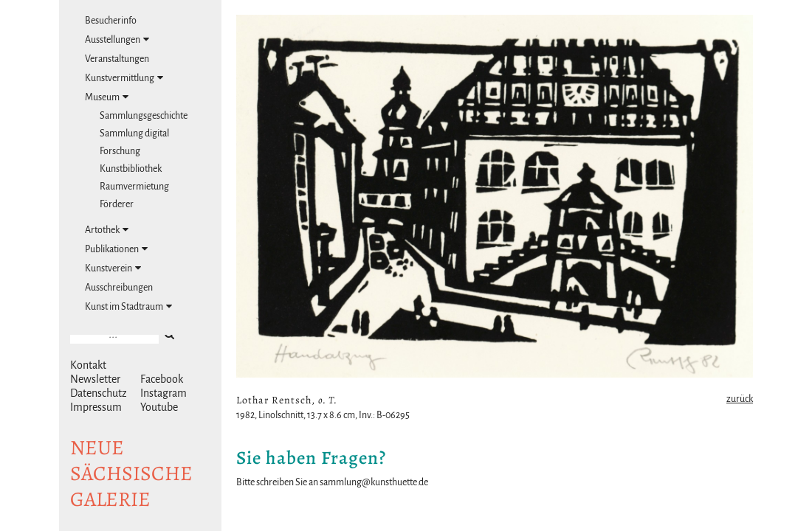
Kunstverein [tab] (113, 268)
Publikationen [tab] (116, 249)
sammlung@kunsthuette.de (374, 482)
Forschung (120, 151)
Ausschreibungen (119, 288)
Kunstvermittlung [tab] (124, 78)
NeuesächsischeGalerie (131, 473)
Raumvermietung (134, 187)
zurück (740, 399)
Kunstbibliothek (131, 169)
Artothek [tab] (107, 230)
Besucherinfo (111, 21)
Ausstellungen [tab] (117, 39)
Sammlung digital (134, 133)
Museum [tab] (107, 97)
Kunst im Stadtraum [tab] (128, 306)
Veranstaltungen (117, 59)
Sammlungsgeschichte (144, 116)
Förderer (117, 204)
